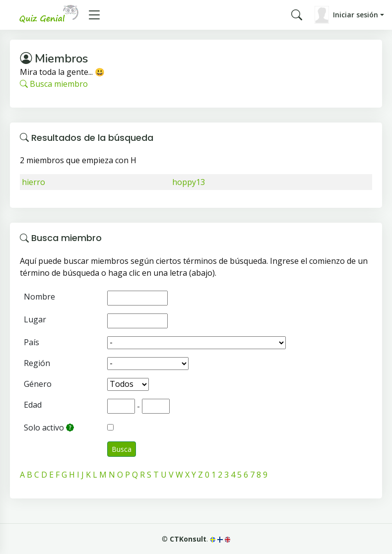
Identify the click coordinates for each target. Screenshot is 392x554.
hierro (33, 182)
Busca (122, 449)
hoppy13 (189, 182)
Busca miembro (54, 84)
